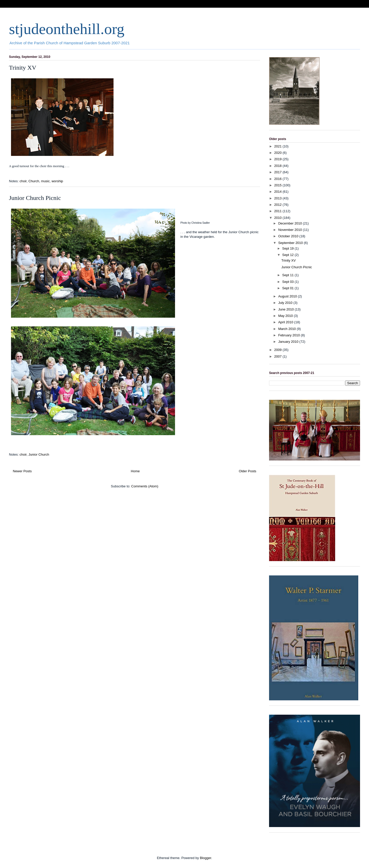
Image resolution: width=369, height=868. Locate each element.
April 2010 (286, 322)
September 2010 (291, 243)
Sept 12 (288, 255)
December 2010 (291, 223)
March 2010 (288, 329)
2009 (278, 350)
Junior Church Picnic (35, 198)
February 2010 (290, 335)
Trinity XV (23, 68)
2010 (278, 218)
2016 (278, 179)
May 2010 (286, 316)
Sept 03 (288, 282)
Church (34, 181)
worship (57, 181)
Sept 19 (288, 248)
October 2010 (289, 236)
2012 (278, 205)
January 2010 (289, 342)
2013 (278, 198)
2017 (278, 172)
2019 (278, 159)
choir (23, 181)
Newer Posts (22, 471)
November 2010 (291, 230)
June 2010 (286, 309)
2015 (278, 185)
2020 (278, 153)
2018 (278, 166)
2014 (278, 192)
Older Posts (248, 471)
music (45, 181)
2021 (278, 146)
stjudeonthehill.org (67, 29)
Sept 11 (288, 275)
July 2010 (286, 303)
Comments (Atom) (145, 486)
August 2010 (288, 296)
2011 (278, 211)
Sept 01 (288, 288)
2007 (278, 356)
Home (135, 471)
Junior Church (39, 454)
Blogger (206, 858)
